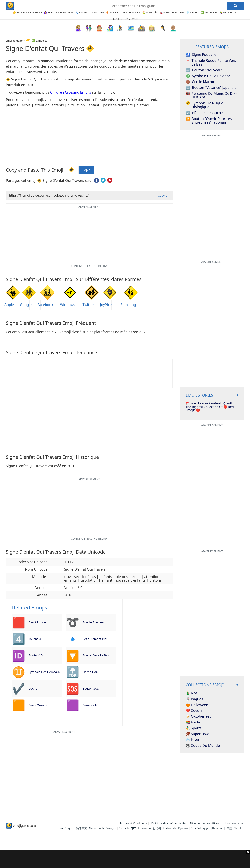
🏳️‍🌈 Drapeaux (228, 12)
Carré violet (90, 705)
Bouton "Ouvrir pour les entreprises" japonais (209, 121)
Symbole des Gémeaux (44, 672)
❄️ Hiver (193, 740)
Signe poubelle (201, 55)
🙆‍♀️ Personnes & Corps (58, 12)
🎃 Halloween (197, 705)
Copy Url (164, 195)
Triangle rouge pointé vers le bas (211, 62)
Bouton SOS (91, 688)
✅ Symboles (209, 12)
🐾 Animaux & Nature (90, 12)
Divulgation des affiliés (205, 823)
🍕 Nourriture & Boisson (123, 12)
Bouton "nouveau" (204, 70)
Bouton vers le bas (96, 655)
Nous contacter (233, 823)
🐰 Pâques (194, 699)
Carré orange (38, 705)
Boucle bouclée (93, 622)
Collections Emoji (125, 19)
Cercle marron (201, 82)
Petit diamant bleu (95, 639)
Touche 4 (35, 639)
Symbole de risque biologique (205, 105)
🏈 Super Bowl (198, 734)
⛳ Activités (150, 12)
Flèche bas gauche (204, 113)
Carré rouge (37, 622)
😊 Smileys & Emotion (27, 12)
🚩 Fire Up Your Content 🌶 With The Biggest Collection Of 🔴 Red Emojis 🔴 (210, 407)
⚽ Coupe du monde (203, 746)
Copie (86, 170)
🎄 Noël (192, 693)
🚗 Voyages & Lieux (172, 12)
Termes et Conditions (133, 823)
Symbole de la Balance (208, 76)
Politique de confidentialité (168, 823)
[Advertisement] (125, 859)
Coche (33, 688)
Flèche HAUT (91, 672)
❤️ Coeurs (194, 711)
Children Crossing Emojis (71, 92)
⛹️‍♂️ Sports (194, 728)
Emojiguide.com (15, 41)
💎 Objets (192, 12)
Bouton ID (36, 655)
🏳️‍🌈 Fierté (193, 722)
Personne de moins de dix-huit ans (211, 95)
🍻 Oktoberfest (198, 716)
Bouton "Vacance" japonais (211, 88)
